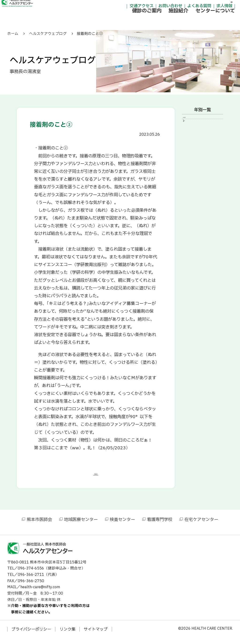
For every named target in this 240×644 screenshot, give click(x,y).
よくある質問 (179, 6)
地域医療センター (81, 525)
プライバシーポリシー (31, 635)
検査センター (122, 525)
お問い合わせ (150, 6)
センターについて (195, 21)
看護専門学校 (160, 525)
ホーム (13, 34)
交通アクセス (121, 6)
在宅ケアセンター (201, 525)
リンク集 (67, 635)
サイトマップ (96, 635)
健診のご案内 (126, 21)
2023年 (194, 121)
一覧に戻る (96, 477)
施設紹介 (158, 21)
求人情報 (203, 6)
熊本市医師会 (39, 525)
